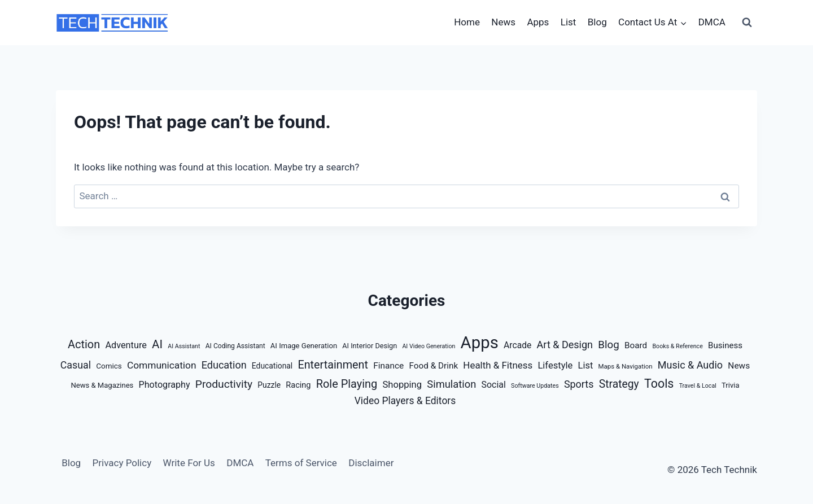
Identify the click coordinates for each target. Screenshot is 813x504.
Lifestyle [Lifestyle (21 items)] (555, 365)
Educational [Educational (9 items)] (272, 366)
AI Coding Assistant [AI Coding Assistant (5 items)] (235, 346)
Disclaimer (371, 463)
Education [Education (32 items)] (224, 365)
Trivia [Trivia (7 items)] (731, 385)
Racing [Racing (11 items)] (298, 385)
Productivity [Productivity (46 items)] (224, 384)
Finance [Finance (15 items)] (388, 366)
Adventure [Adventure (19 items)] (126, 345)
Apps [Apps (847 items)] (480, 343)
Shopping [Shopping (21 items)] (403, 385)
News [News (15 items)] (739, 366)
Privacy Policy (122, 463)
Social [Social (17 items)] (494, 385)
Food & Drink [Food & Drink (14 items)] (434, 366)
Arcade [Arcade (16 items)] (517, 345)
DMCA (712, 22)
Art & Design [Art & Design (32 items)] (565, 345)
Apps (538, 22)
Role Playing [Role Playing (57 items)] (347, 384)
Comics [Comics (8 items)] (109, 366)
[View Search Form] (747, 23)
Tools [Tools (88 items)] (659, 384)
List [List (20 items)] (586, 365)
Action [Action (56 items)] (84, 344)
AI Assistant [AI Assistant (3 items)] (184, 346)
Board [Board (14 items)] (636, 345)
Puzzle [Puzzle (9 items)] (269, 385)
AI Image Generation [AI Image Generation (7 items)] (304, 346)
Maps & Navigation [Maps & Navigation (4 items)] (626, 366)
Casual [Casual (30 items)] (76, 365)
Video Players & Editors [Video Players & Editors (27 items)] (405, 401)
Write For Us (189, 463)
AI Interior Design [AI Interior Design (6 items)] (370, 346)
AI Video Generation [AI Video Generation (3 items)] (429, 346)
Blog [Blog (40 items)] (608, 345)
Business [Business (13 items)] (725, 345)
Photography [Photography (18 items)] (165, 385)
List (569, 22)
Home (467, 22)
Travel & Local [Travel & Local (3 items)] (698, 386)
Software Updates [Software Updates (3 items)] (535, 386)
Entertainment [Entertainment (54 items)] (333, 365)
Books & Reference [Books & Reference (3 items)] (677, 346)
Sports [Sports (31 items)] (579, 384)
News (503, 22)
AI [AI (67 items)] (157, 344)
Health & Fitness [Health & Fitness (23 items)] (498, 365)
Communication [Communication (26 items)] (162, 365)
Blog (597, 22)
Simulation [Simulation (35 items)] (451, 384)
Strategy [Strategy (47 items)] (619, 384)
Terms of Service (301, 463)
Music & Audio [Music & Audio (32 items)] (690, 365)
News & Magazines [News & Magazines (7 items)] (102, 385)
